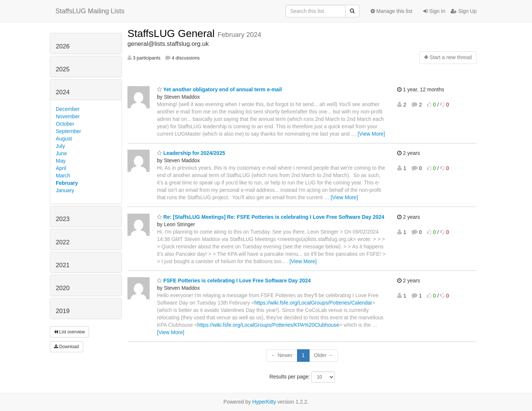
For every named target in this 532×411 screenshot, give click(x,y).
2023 (63, 219)
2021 (63, 265)
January (65, 190)
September (68, 131)
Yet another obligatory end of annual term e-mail (219, 89)
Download (66, 347)
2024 (63, 92)
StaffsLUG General (173, 33)
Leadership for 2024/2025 (191, 153)
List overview (69, 332)
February (67, 183)
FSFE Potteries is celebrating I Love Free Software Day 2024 (234, 281)
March (63, 176)
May (61, 161)
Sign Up (464, 11)
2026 (63, 46)
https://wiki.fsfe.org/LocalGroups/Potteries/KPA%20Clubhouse (268, 325)
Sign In (434, 11)
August (64, 139)
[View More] (371, 134)
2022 (63, 242)
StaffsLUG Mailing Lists (90, 11)
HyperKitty (264, 402)
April (61, 168)
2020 (63, 288)
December (68, 109)
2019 (63, 311)
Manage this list (391, 11)
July (60, 146)
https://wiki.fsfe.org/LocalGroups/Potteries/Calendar (313, 303)
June (61, 153)
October (65, 124)
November (68, 116)
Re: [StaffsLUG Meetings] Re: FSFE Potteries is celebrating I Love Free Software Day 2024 (271, 217)
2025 (63, 69)
